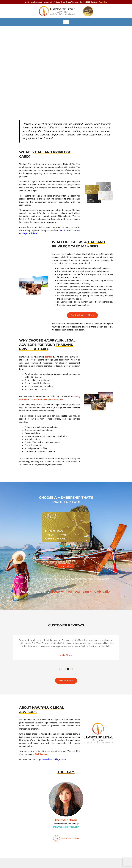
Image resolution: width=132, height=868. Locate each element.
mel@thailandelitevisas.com (66, 827)
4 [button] (71, 669)
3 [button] (68, 669)
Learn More (66, 566)
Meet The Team (66, 838)
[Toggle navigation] (66, 22)
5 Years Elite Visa (66, 546)
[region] (66, 65)
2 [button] (64, 669)
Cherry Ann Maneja (66, 820)
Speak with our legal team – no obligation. (82, 592)
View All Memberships (40, 580)
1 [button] (61, 669)
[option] (66, 541)
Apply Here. (103, 2)
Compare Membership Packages (86, 580)
